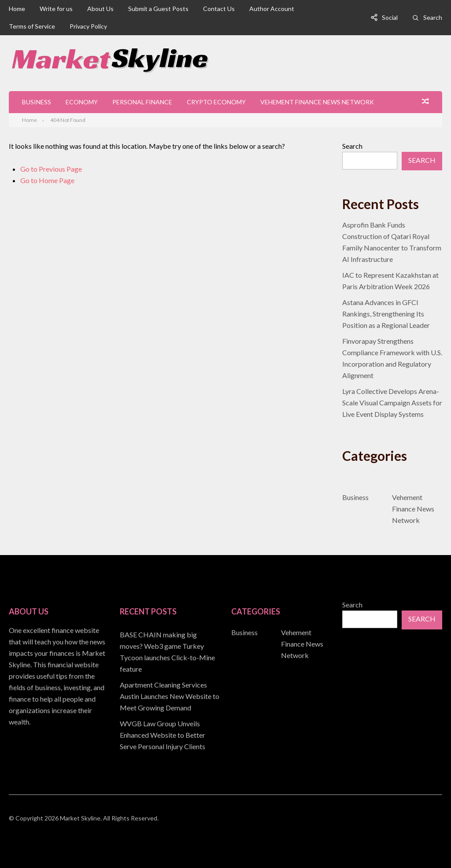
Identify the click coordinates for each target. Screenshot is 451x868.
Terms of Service (32, 26)
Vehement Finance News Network (317, 102)
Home (17, 9)
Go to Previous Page (51, 169)
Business (37, 102)
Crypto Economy (216, 102)
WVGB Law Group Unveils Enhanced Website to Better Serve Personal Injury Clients (163, 735)
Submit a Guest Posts (158, 9)
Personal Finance (142, 102)
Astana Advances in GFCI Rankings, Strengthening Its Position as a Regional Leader (386, 314)
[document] (170, 691)
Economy (82, 102)
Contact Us (219, 9)
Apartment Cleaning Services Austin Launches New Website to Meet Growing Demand (170, 696)
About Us (100, 9)
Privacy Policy (88, 26)
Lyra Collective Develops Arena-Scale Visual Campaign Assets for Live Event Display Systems (392, 403)
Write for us (56, 9)
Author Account (272, 9)
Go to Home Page (47, 180)
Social (390, 17)
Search (433, 17)
